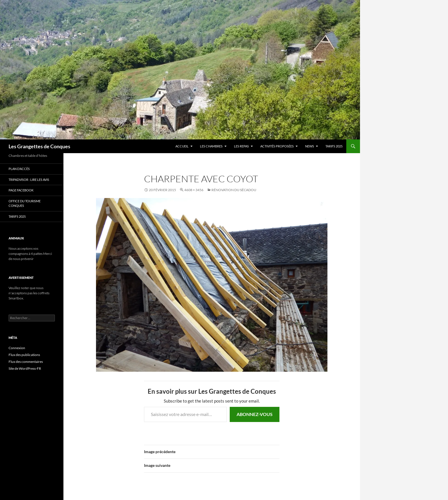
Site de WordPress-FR (25, 368)
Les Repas (241, 146)
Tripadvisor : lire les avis (29, 180)
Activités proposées (277, 146)
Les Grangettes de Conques (39, 146)
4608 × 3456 (194, 190)
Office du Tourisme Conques (25, 203)
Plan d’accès (19, 169)
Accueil (182, 146)
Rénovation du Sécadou (234, 190)
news (310, 146)
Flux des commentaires (26, 362)
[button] (212, 285)
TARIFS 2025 (334, 146)
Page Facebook (21, 190)
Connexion (17, 348)
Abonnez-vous (255, 414)
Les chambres (211, 146)
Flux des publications (24, 355)
